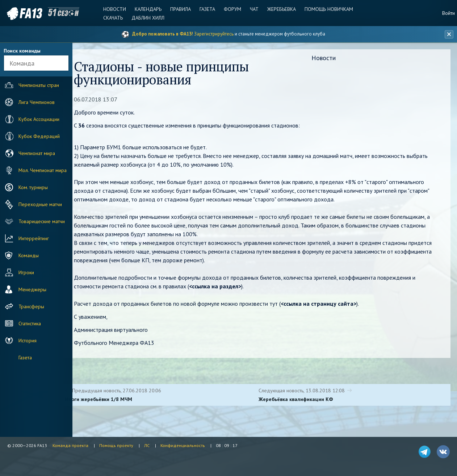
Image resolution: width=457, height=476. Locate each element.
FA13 (22, 14)
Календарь (149, 9)
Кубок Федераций (32, 136)
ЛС (147, 445)
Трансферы (24, 306)
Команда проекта (70, 445)
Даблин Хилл (149, 18)
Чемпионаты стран (31, 85)
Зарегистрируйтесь (214, 34)
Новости (116, 9)
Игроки (19, 272)
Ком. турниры (26, 187)
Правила (181, 9)
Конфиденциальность (183, 445)
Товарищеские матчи (34, 221)
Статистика (22, 323)
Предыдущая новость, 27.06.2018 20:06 (133, 391)
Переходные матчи (33, 204)
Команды (21, 255)
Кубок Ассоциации (31, 119)
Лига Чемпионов (29, 102)
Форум (232, 9)
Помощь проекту (116, 445)
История (20, 341)
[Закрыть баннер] (448, 34)
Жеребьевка (281, 9)
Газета (208, 9)
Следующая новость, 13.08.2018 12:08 (310, 391)
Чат (254, 9)
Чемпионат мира (29, 153)
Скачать (114, 18)
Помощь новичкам (328, 9)
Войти (448, 13)
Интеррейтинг (26, 238)
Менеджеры (25, 289)
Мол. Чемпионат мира (35, 170)
